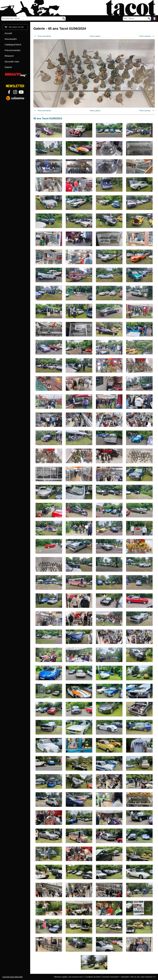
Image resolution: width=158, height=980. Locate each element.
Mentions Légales (61, 977)
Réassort (9, 56)
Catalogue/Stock (13, 45)
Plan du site (135, 977)
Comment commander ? (111, 977)
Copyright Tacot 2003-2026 (13, 977)
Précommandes (13, 50)
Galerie (8, 67)
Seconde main (12, 62)
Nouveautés (11, 39)
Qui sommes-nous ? (76, 977)
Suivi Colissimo (147, 977)
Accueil (8, 33)
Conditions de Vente (93, 977)
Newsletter (125, 977)
